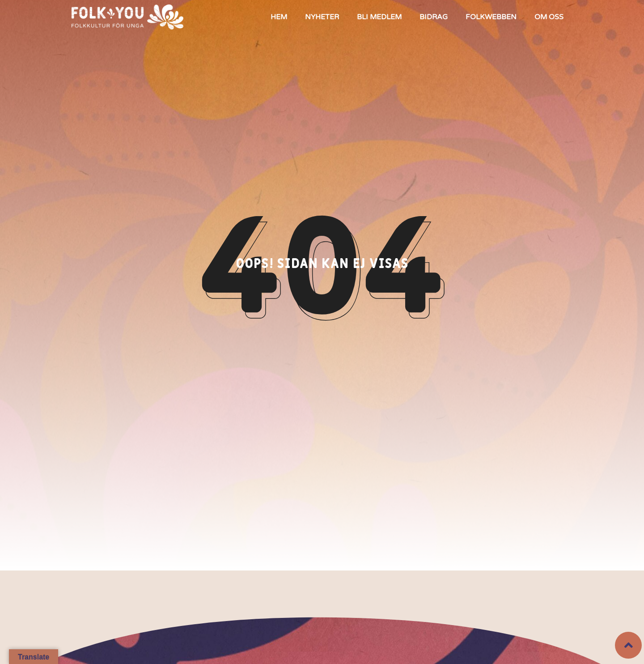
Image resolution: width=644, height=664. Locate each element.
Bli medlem (379, 17)
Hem (279, 17)
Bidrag (434, 17)
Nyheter (322, 17)
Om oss (549, 17)
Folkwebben (491, 17)
